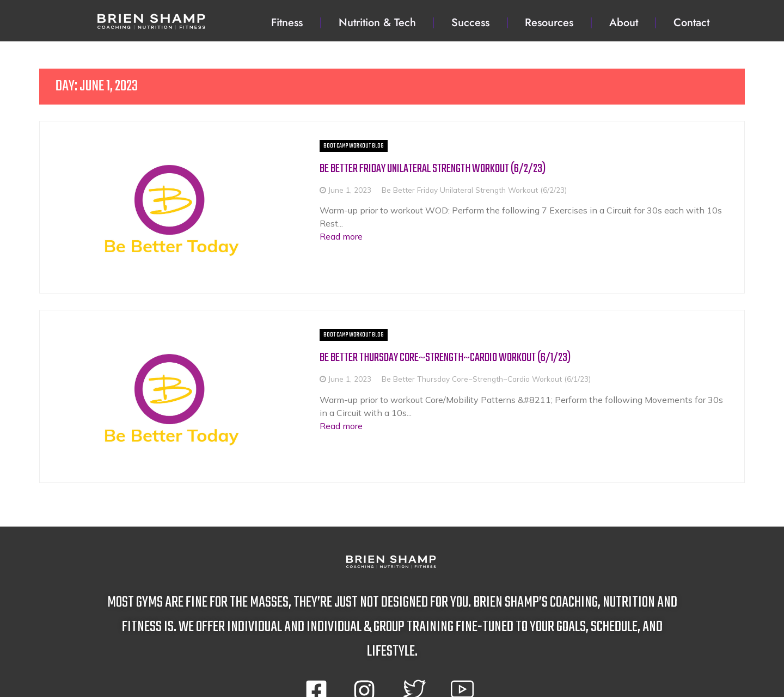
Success (470, 23)
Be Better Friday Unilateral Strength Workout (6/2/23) (384, 169)
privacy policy (477, 678)
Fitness (287, 23)
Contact (691, 23)
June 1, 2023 (285, 190)
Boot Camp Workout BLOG (289, 146)
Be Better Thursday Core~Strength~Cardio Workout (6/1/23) (398, 316)
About (624, 23)
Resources (549, 23)
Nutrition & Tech (377, 23)
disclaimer (411, 678)
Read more (276, 223)
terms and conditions (326, 678)
